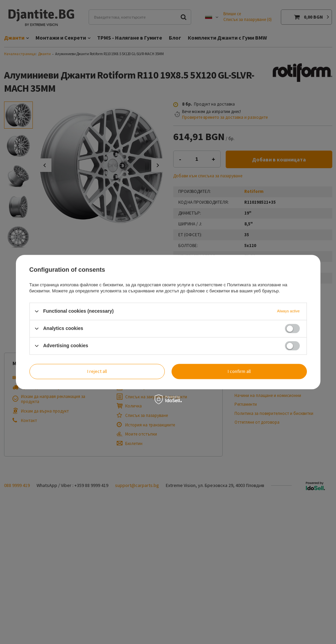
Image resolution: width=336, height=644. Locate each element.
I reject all (97, 371)
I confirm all (239, 371)
